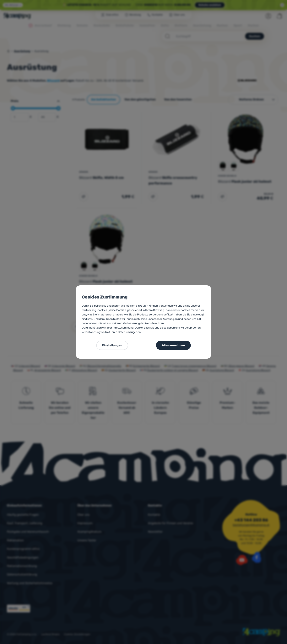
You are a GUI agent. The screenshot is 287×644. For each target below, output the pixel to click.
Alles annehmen (173, 345)
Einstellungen (112, 345)
